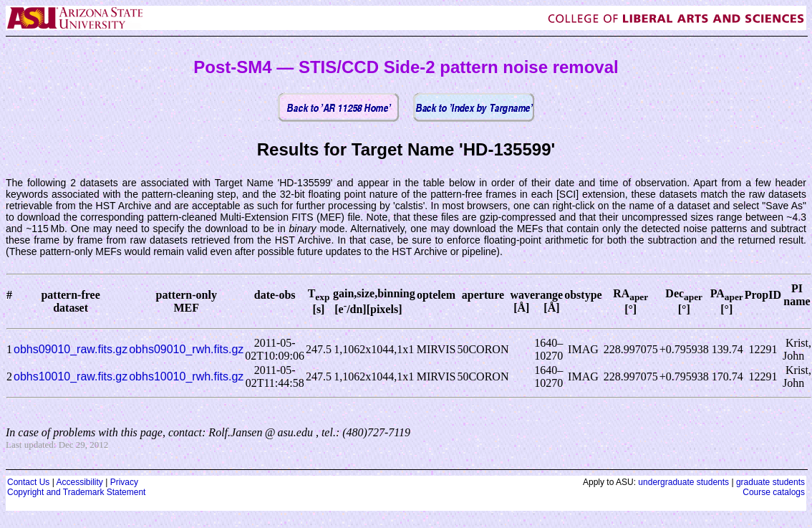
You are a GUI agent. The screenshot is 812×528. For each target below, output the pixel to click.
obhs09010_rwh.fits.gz (186, 349)
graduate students (770, 482)
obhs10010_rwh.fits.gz (186, 376)
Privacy (124, 482)
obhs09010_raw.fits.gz (71, 349)
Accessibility (79, 482)
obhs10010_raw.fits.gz (71, 376)
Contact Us (28, 482)
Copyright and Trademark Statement (76, 492)
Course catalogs (774, 492)
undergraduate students (683, 482)
